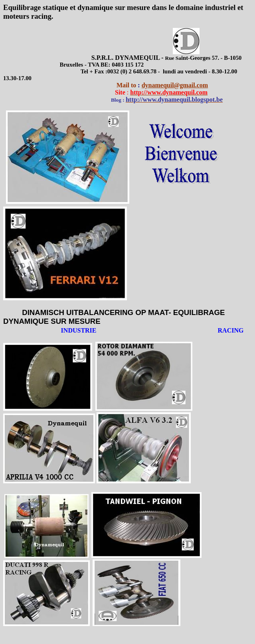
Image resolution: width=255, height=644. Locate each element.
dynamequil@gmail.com (175, 85)
